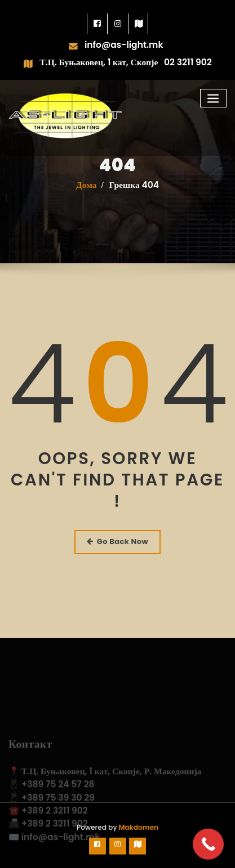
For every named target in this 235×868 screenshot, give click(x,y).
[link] (98, 24)
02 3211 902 (188, 62)
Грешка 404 (134, 190)
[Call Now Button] (208, 844)
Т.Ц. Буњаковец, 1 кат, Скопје (99, 62)
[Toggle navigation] (214, 98)
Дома (87, 190)
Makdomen (138, 827)
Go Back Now (118, 541)
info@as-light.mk (124, 45)
